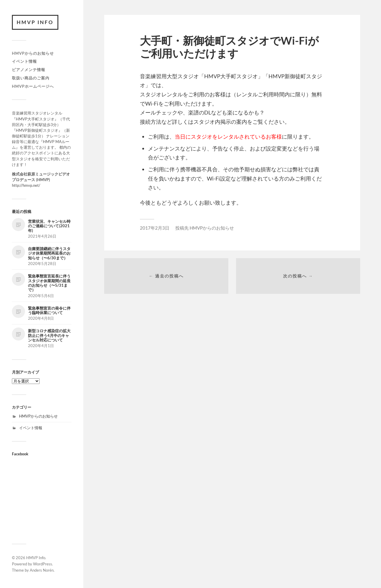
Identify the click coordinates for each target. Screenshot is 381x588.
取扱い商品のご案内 (31, 78)
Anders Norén (42, 570)
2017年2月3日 (155, 228)
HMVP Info (35, 22)
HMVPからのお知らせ (33, 53)
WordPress (43, 564)
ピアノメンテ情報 (29, 70)
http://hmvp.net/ (26, 185)
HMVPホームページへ (33, 86)
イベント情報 (24, 61)
